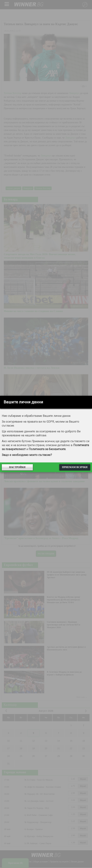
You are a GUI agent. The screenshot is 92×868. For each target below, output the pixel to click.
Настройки (17, 467)
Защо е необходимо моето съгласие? (27, 455)
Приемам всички (75, 467)
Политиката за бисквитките (47, 449)
